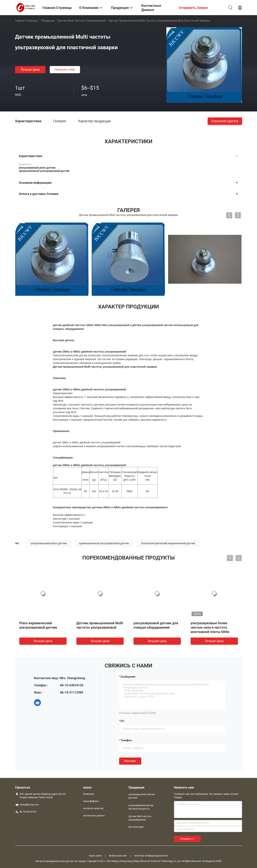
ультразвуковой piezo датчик (49, 543)
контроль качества (93, 808)
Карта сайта (96, 856)
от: (123, 721)
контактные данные (94, 816)
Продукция (48, 21)
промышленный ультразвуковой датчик (104, 543)
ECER (219, 861)
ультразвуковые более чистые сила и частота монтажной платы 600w (210, 627)
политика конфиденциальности (151, 856)
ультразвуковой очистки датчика (142, 796)
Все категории (136, 827)
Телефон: (126, 740)
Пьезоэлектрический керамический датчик (168, 543)
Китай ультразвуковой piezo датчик (55, 861)
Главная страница (26, 21)
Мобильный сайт (118, 856)
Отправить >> (187, 839)
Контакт (130, 761)
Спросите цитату (225, 121)
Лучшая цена (30, 70)
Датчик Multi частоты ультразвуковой (82, 21)
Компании (89, 794)
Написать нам (65, 70)
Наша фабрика (91, 801)
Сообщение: (128, 677)
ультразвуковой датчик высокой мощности (141, 807)
